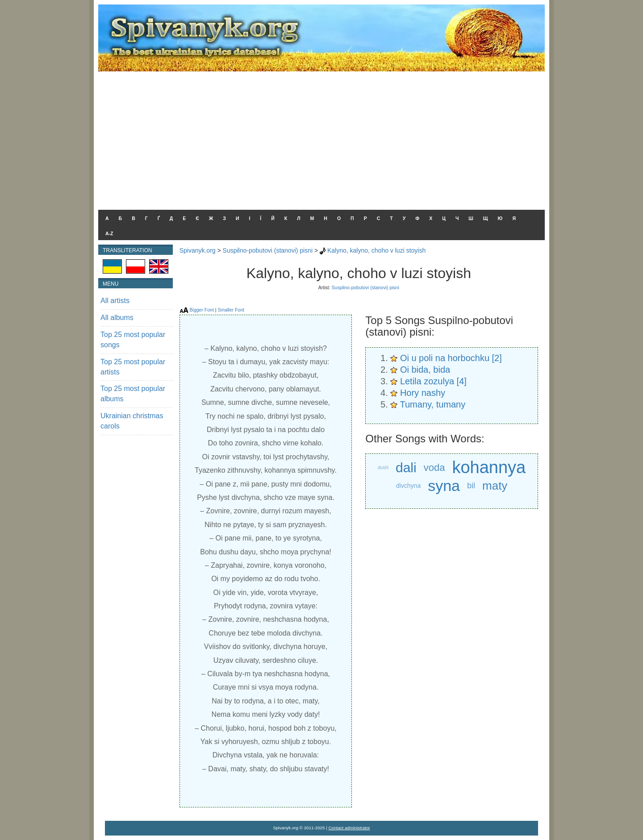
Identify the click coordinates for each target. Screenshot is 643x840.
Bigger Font (202, 310)
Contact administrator (349, 828)
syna (444, 486)
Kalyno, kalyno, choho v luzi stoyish (376, 250)
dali (406, 468)
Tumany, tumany (433, 404)
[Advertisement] (321, 138)
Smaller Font (231, 310)
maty (495, 486)
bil (471, 486)
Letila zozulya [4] (433, 381)
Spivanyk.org (198, 250)
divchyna (408, 486)
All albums (117, 318)
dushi (383, 468)
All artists (115, 301)
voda (434, 468)
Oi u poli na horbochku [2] (451, 358)
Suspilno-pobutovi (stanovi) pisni (268, 250)
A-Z (109, 233)
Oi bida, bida (425, 370)
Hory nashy (423, 393)
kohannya (489, 468)
